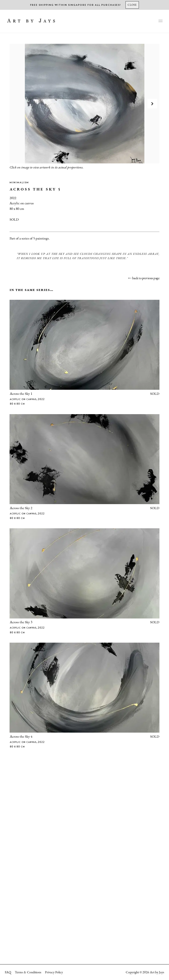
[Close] (132, 5)
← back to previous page (144, 278)
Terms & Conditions (28, 972)
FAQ (8, 972)
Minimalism (19, 183)
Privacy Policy (54, 972)
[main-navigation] (160, 21)
